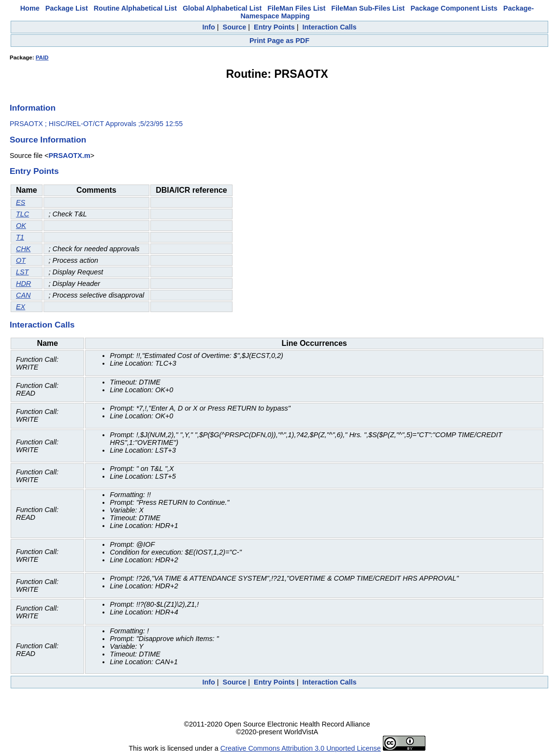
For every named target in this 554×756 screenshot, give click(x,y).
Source (235, 27)
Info (208, 27)
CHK (23, 249)
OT (21, 260)
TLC (22, 214)
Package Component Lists (454, 8)
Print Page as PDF (279, 41)
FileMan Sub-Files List (368, 8)
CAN (23, 295)
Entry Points (274, 27)
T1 (20, 237)
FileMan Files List (296, 8)
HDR (23, 284)
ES (21, 202)
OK (21, 226)
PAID (42, 57)
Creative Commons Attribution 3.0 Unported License (301, 748)
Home (30, 8)
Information (33, 108)
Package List (67, 8)
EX (21, 307)
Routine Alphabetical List (135, 8)
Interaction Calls (330, 27)
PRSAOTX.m (69, 156)
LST (22, 272)
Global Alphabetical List (222, 8)
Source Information (48, 140)
